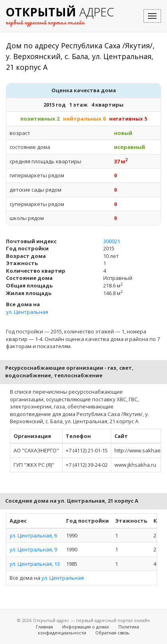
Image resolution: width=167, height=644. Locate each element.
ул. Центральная (27, 312)
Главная (44, 627)
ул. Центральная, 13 (35, 564)
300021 (112, 241)
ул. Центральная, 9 (33, 549)
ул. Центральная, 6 (33, 535)
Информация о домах (86, 627)
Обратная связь (112, 633)
